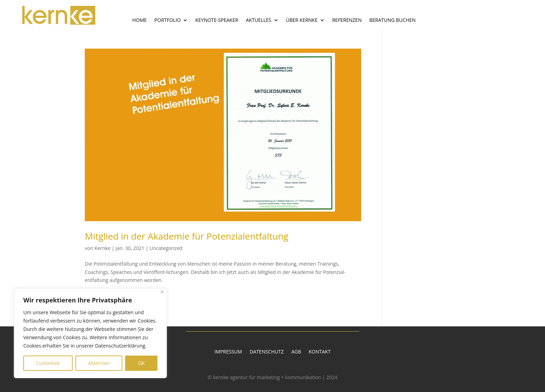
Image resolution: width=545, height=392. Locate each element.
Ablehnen (99, 363)
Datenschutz (267, 352)
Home (140, 20)
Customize (48, 363)
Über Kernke (302, 20)
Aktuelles (258, 20)
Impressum (228, 352)
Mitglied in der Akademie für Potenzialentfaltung (187, 236)
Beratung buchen (392, 20)
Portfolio (168, 20)
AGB (296, 352)
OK (141, 363)
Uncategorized (166, 248)
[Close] (162, 292)
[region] (90, 333)
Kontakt (320, 352)
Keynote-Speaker (217, 20)
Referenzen (347, 20)
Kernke (103, 248)
